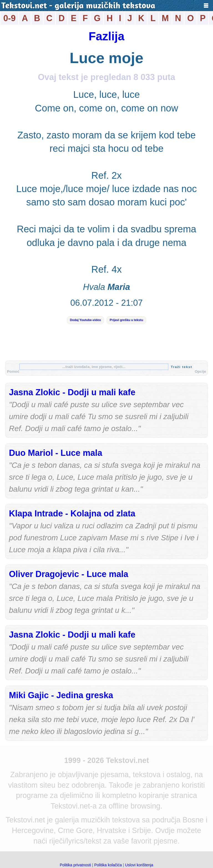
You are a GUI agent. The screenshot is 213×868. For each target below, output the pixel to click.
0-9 (9, 18)
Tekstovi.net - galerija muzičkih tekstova (78, 6)
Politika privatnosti (75, 865)
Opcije (200, 371)
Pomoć (13, 371)
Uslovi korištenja (139, 865)
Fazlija (106, 36)
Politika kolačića (108, 865)
